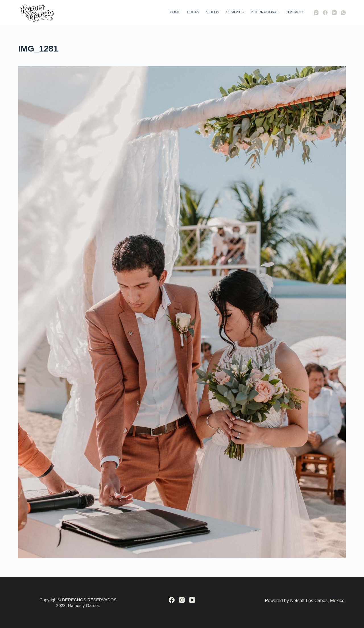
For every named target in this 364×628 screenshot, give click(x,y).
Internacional (265, 12)
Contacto (295, 12)
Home (175, 12)
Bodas (193, 12)
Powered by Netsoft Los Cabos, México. (305, 601)
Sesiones (235, 12)
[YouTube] (334, 13)
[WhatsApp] (343, 13)
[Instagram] (316, 13)
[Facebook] (325, 13)
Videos (213, 12)
